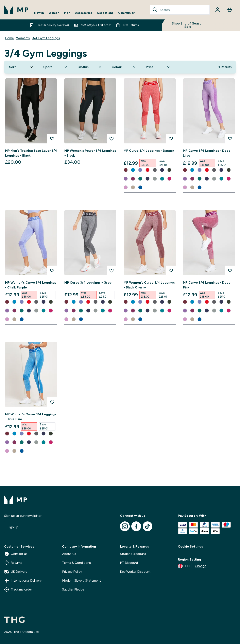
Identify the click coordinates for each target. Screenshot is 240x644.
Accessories (84, 13)
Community (126, 13)
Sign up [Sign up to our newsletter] (13, 527)
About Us (69, 554)
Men (67, 13)
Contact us (16, 554)
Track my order (18, 590)
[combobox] (180, 10)
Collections (105, 13)
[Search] (155, 10)
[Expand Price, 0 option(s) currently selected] (158, 67)
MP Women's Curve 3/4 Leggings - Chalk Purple (31, 285)
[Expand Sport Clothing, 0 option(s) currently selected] (56, 67)
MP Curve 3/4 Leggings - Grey (88, 282)
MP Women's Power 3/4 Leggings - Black (90, 153)
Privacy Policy (72, 572)
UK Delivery (16, 572)
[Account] (218, 10)
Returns (13, 563)
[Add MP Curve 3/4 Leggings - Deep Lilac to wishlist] (230, 139)
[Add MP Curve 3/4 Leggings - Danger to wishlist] (171, 139)
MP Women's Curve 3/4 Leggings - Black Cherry (149, 285)
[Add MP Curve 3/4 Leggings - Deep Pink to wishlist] (230, 270)
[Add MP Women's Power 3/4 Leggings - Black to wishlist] (112, 139)
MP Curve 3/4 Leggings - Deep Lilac (207, 153)
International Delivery (23, 581)
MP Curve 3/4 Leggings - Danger (149, 151)
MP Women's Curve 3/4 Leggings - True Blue (31, 417)
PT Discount (129, 563)
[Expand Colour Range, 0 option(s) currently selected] (124, 67)
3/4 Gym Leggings (46, 38)
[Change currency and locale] (192, 566)
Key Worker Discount (135, 572)
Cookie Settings (190, 546)
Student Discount (133, 554)
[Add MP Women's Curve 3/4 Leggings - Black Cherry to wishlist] (171, 270)
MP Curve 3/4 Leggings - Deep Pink (207, 285)
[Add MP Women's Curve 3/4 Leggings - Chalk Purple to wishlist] (52, 270)
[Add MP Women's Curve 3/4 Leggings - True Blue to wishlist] (52, 402)
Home (9, 38)
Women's (23, 38)
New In (39, 13)
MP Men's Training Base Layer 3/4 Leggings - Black (31, 153)
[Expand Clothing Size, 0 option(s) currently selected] (90, 67)
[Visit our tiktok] (148, 526)
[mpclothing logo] (16, 10)
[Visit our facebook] (136, 526)
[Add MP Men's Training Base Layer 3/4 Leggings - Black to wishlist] (52, 139)
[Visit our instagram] (125, 526)
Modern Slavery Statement (82, 580)
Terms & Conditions (76, 563)
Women (54, 13)
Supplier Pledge (73, 589)
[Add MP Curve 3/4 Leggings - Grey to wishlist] (112, 270)
